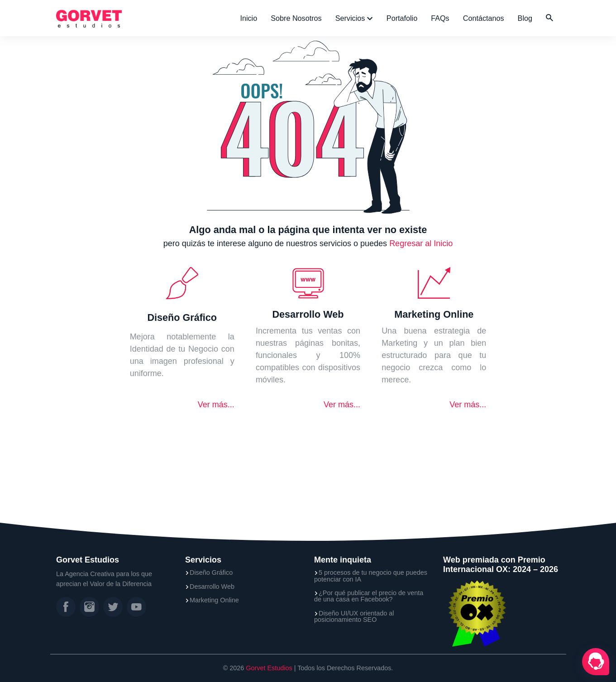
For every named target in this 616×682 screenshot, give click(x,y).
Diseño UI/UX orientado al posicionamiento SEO (354, 617)
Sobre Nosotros (296, 18)
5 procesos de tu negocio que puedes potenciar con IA (371, 576)
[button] (549, 18)
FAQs (440, 18)
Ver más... (216, 405)
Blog (525, 18)
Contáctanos (484, 18)
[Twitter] (113, 607)
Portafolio (402, 18)
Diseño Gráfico (211, 572)
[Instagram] (89, 607)
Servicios (351, 18)
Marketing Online (214, 600)
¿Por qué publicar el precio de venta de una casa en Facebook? (369, 596)
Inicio (248, 18)
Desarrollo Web (212, 587)
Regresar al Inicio (421, 243)
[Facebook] (66, 607)
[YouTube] (136, 607)
